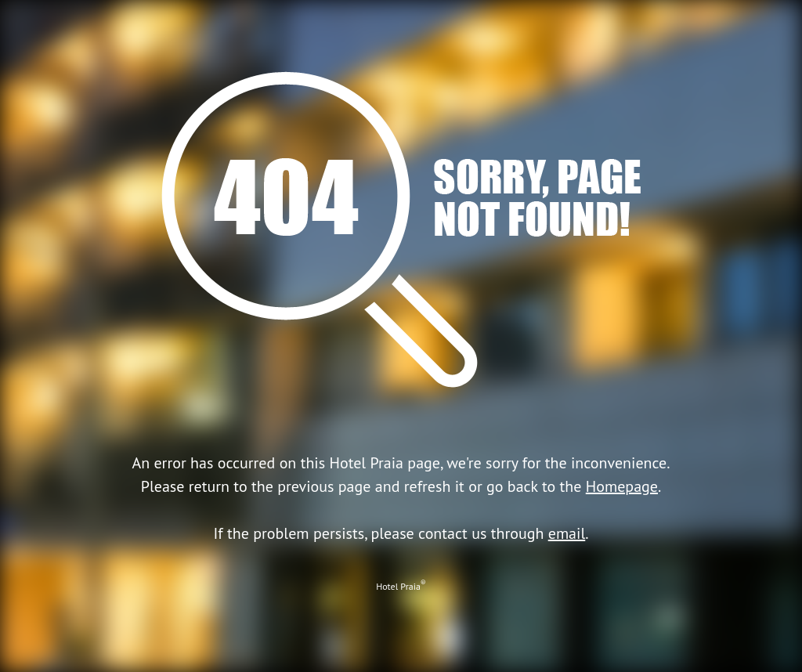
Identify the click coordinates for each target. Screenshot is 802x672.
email (567, 533)
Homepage (622, 486)
